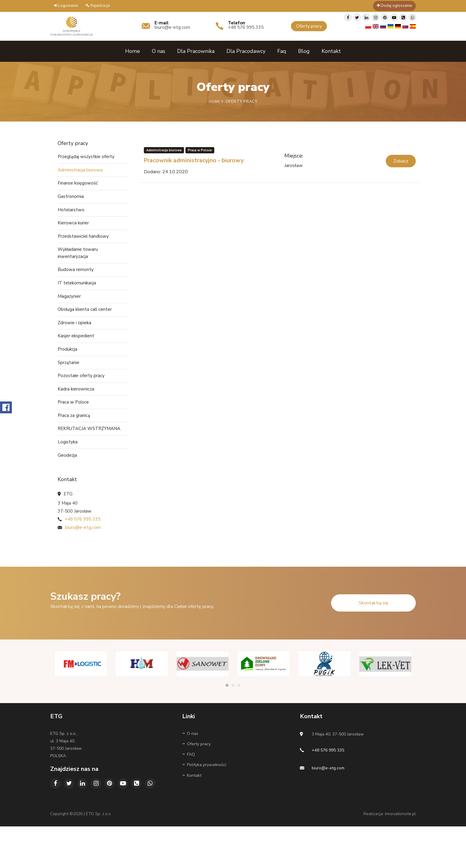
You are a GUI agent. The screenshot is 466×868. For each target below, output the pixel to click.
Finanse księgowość (78, 185)
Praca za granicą (74, 435)
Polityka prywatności (204, 791)
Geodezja (67, 478)
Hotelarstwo (71, 213)
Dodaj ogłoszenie (394, 6)
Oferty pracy (196, 769)
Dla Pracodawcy (246, 50)
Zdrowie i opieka (74, 335)
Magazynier (69, 307)
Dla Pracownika (196, 50)
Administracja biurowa (80, 171)
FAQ (189, 780)
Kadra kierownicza (76, 407)
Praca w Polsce (73, 421)
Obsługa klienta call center (85, 321)
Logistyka (68, 464)
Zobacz (401, 160)
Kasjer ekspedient (76, 350)
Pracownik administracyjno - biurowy (206, 159)
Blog (304, 50)
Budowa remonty (76, 278)
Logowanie (66, 6)
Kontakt (331, 50)
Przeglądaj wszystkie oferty (86, 156)
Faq (282, 50)
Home (133, 50)
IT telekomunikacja (77, 293)
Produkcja (67, 364)
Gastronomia (71, 199)
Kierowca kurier (73, 228)
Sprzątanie (69, 378)
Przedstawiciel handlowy (83, 242)
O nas (159, 50)
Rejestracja (98, 6)
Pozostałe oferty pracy (81, 393)
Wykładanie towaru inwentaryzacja (78, 260)
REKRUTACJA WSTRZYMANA (89, 450)
